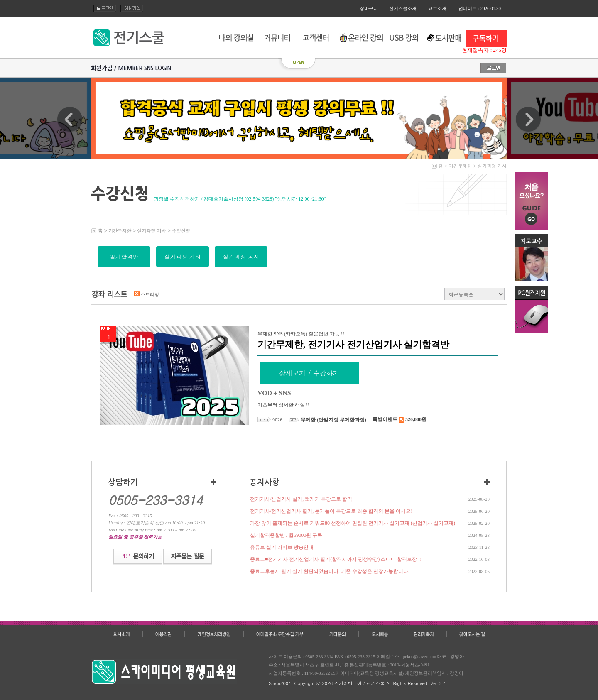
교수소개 (437, 8)
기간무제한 (460, 166)
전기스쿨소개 (403, 8)
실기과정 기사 (492, 166)
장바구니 (369, 8)
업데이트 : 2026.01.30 (480, 8)
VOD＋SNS (274, 393)
